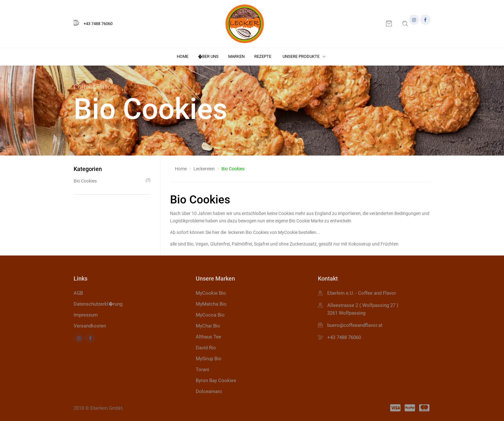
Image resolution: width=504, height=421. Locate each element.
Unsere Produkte (304, 56)
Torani (203, 370)
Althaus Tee (208, 337)
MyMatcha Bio (211, 304)
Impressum (86, 315)
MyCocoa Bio (210, 315)
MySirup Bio (209, 359)
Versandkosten (90, 326)
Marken (236, 56)
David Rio (206, 348)
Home (183, 56)
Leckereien (204, 169)
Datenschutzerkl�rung (98, 304)
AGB (78, 293)
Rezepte (263, 56)
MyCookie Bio (211, 293)
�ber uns (208, 56)
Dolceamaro (209, 391)
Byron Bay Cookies (216, 381)
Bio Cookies (112, 180)
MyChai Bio (208, 326)
